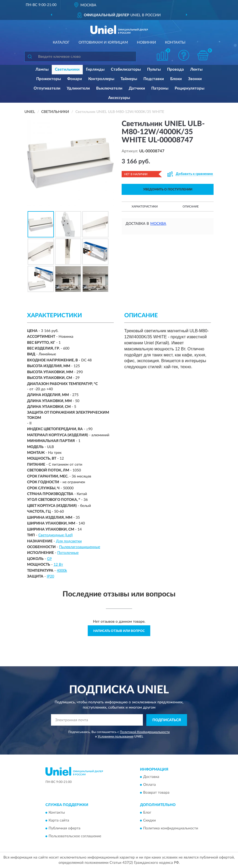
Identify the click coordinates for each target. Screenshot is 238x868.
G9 (49, 559)
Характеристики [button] (145, 207)
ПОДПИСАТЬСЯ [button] (167, 720)
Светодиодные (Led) (56, 535)
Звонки (195, 79)
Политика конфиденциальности (171, 828)
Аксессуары (119, 98)
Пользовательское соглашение (75, 836)
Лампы (42, 69)
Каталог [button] (61, 43)
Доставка (151, 777)
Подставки (154, 79)
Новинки (146, 43)
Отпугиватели (47, 88)
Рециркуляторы (190, 88)
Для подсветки (69, 541)
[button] (184, 55)
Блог (147, 813)
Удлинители (78, 88)
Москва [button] (158, 224)
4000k (62, 571)
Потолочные (68, 553)
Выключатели (109, 88)
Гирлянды (95, 69)
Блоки (176, 79)
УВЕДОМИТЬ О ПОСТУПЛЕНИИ (168, 189)
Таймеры (129, 79)
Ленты (196, 69)
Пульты (154, 69)
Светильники (67, 69)
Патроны (160, 88)
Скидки (149, 820)
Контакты (175, 43)
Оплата (149, 785)
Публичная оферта (64, 828)
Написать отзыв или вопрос (119, 631)
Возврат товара (156, 793)
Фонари (75, 79)
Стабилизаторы (126, 69)
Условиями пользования (116, 736)
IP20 (50, 576)
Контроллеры (101, 79)
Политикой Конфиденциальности (145, 732)
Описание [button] (191, 207)
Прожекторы (49, 79)
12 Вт (58, 565)
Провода (175, 69)
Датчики (137, 88)
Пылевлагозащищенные (80, 547)
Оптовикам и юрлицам (103, 43)
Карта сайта (59, 820)
